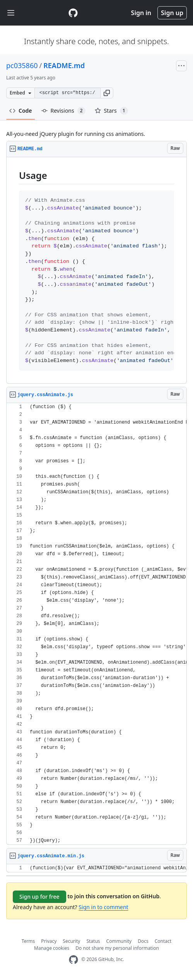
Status (93, 941)
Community (119, 941)
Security (71, 941)
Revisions (63, 111)
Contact (163, 941)
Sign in (141, 13)
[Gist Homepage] (73, 13)
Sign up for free (39, 897)
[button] (107, 93)
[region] (96, 270)
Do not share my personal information (117, 948)
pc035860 (22, 65)
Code (21, 111)
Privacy (49, 941)
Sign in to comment (103, 907)
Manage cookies (52, 948)
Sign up (172, 13)
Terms (28, 941)
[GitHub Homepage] (73, 960)
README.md (64, 65)
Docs (143, 941)
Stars (111, 111)
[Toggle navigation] (11, 13)
